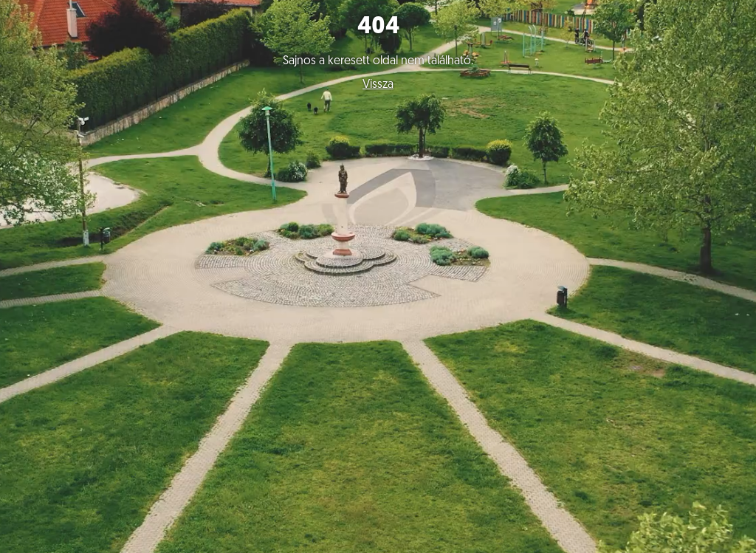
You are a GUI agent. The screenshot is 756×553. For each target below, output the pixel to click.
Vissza (378, 85)
